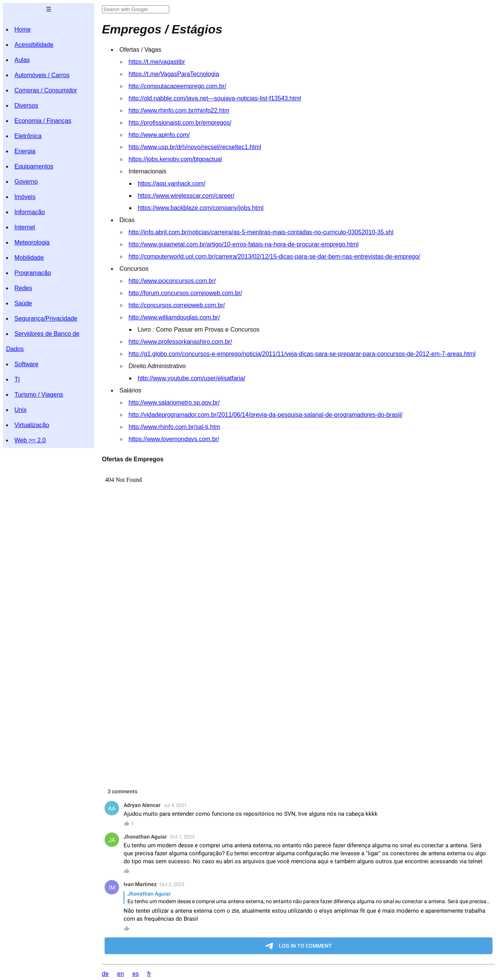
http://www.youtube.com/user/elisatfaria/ (191, 378)
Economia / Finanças (43, 121)
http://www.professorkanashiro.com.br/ (180, 342)
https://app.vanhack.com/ (172, 183)
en (121, 974)
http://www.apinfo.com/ (159, 135)
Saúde (23, 303)
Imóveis (25, 197)
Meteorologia (32, 242)
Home (23, 29)
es (136, 974)
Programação (33, 273)
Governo (26, 182)
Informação (30, 212)
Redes (23, 288)
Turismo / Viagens (39, 395)
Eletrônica (28, 136)
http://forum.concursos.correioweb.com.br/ (185, 293)
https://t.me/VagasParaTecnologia (174, 74)
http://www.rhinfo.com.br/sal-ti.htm (174, 427)
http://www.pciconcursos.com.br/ (172, 281)
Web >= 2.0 (30, 440)
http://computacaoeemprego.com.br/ (177, 86)
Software (26, 364)
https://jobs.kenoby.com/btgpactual (175, 159)
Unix (21, 410)
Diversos (26, 106)
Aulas (22, 60)
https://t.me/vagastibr (157, 62)
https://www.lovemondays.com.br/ (174, 439)
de (105, 974)
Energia (25, 151)
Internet (25, 227)
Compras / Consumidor (46, 90)
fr (149, 974)
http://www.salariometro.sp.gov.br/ (174, 403)
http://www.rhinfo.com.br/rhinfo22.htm (179, 110)
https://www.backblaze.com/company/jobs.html (201, 208)
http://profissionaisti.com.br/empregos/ (180, 123)
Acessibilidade (34, 45)
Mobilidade (29, 258)
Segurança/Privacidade (46, 318)
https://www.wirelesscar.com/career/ (186, 196)
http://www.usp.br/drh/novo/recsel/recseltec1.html (195, 147)
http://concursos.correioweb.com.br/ (177, 305)
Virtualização (32, 425)
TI (17, 379)
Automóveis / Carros (42, 75)
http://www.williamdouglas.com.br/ (174, 317)
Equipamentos (34, 166)
